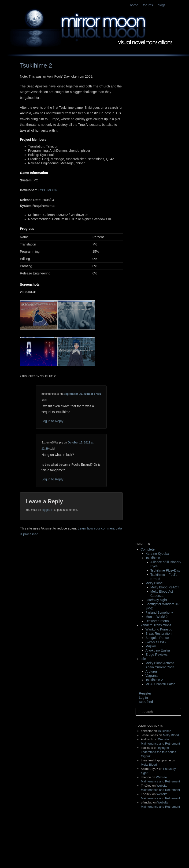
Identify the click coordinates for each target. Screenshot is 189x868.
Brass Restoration (158, 634)
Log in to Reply (52, 421)
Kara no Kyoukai (157, 554)
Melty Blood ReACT (165, 587)
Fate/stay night (156, 600)
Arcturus (152, 671)
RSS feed (146, 702)
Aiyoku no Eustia (158, 650)
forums (148, 5)
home (134, 5)
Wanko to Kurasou (159, 629)
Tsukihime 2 (154, 680)
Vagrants (152, 676)
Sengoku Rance (157, 638)
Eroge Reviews (156, 655)
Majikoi (151, 646)
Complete (148, 549)
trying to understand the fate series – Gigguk (160, 752)
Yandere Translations (156, 625)
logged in (47, 510)
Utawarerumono (157, 621)
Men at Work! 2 (157, 617)
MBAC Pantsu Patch (160, 684)
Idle (143, 659)
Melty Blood (154, 583)
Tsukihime (153, 558)
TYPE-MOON (48, 190)
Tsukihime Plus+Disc (165, 570)
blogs (161, 5)
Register (145, 693)
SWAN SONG (156, 642)
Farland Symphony (159, 612)
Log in (143, 698)
